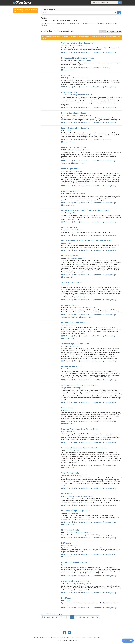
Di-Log (69, 130)
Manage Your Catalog (58, 637)
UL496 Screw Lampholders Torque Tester (79, 43)
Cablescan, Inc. (76, 513)
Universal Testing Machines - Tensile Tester (80, 429)
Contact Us (70, 637)
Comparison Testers (70, 305)
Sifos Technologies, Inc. (78, 258)
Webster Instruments (84, 60)
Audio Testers (67, 23)
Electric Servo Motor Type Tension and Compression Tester (87, 240)
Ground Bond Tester (70, 191)
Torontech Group (71, 431)
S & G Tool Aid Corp (73, 450)
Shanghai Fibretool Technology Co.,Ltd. (73, 388)
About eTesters (45, 637)
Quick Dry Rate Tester (71, 473)
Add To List (67, 53)
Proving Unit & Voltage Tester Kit (75, 128)
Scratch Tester (67, 408)
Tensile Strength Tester (71, 282)
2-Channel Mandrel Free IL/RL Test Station (79, 385)
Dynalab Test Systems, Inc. (70, 545)
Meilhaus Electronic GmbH (69, 369)
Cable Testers (100, 23)
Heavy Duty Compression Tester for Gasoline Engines (84, 448)
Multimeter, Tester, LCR (71, 366)
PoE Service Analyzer (70, 256)
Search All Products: (49, 10)
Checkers (44, 25)
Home (36, 637)
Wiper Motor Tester (70, 227)
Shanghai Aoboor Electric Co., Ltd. (72, 230)
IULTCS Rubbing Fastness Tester (75, 581)
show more (86, 183)
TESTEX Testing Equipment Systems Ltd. (80, 95)
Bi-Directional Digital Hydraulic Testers (78, 58)
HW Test (64, 565)
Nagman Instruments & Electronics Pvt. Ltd (83, 308)
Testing (53, 23)
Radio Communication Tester (74, 147)
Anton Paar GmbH (67, 410)
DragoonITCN (72, 213)
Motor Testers (67, 494)
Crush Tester (67, 75)
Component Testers (111, 23)
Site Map (97, 637)
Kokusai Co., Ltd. (66, 243)
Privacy (77, 637)
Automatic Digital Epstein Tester (75, 344)
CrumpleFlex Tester (70, 92)
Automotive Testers (78, 23)
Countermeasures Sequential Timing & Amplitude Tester (85, 210)
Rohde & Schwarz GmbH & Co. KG (78, 150)
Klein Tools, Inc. (71, 325)
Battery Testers (90, 23)
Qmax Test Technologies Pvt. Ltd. (72, 171)
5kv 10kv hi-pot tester (71, 530)
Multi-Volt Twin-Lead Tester (73, 322)
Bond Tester (66, 598)
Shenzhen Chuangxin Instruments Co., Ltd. (74, 45)
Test (49, 23)
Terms (83, 637)
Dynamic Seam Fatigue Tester (74, 113)
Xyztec (69, 601)
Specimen (59, 23)
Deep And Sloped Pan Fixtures (74, 562)
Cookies (90, 637)
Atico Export (65, 285)
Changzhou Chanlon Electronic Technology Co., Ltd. (77, 496)
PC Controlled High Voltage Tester (76, 511)
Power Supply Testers (70, 168)
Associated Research (79, 194)
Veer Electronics (74, 346)
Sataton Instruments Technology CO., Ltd (74, 475)
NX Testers (66, 543)
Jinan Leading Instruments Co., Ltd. (78, 78)
